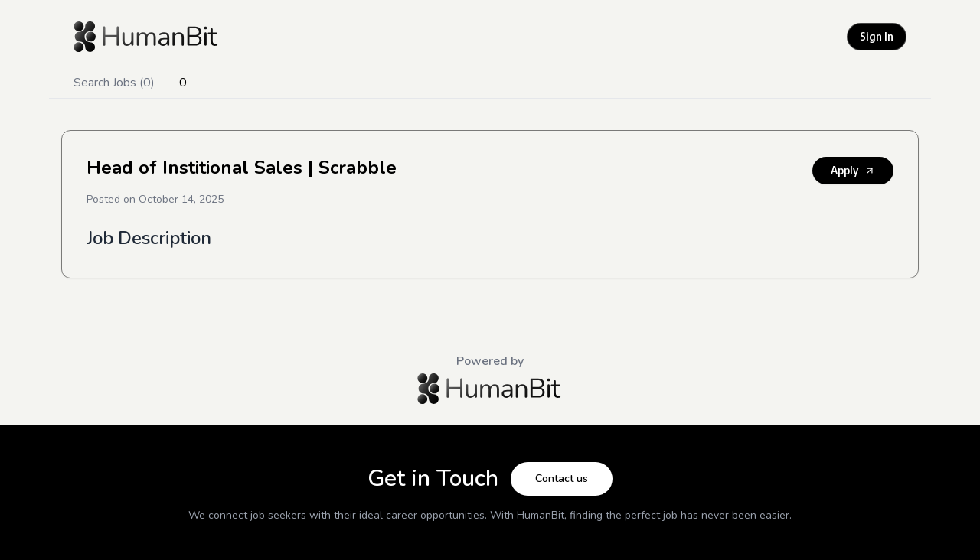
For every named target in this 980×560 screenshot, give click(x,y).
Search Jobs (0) (114, 83)
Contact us (562, 479)
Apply (853, 170)
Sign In (877, 36)
